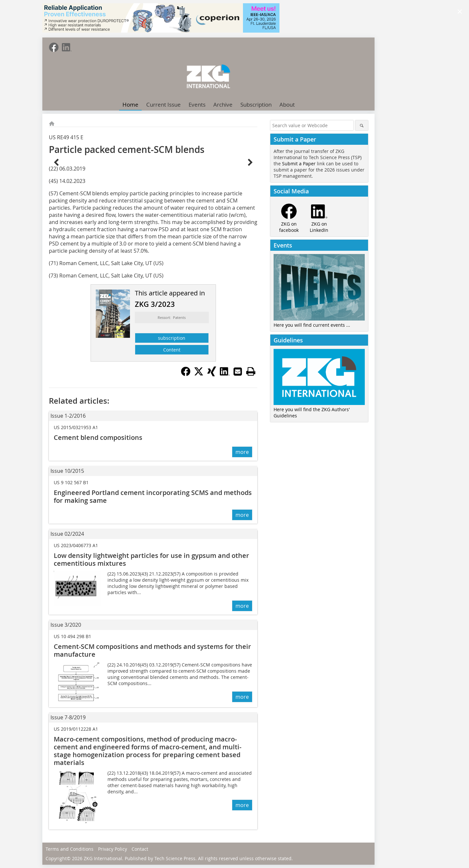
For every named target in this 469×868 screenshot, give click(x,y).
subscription (172, 338)
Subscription (256, 105)
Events (197, 105)
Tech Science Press (175, 858)
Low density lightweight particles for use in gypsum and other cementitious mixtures (151, 559)
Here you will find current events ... (312, 325)
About (287, 105)
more (242, 452)
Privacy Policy (113, 849)
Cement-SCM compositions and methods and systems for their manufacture (152, 650)
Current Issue (163, 105)
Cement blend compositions (98, 437)
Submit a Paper (299, 164)
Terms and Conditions (70, 849)
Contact (140, 849)
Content (172, 350)
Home (130, 105)
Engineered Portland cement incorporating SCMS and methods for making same (153, 496)
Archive (223, 105)
